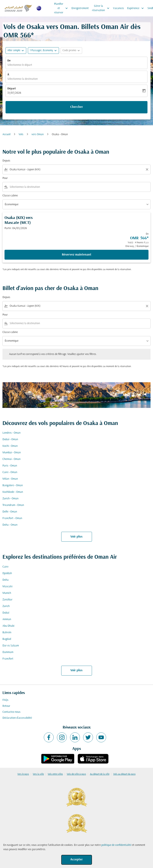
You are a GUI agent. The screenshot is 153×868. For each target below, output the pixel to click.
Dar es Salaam (11, 646)
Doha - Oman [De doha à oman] (10, 525)
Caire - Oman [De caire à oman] (10, 472)
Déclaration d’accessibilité (17, 718)
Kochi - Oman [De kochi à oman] (10, 446)
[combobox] (76, 170)
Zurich (6, 606)
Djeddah (7, 573)
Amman (7, 619)
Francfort (8, 659)
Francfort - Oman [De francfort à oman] (12, 518)
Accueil (6, 134)
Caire (5, 567)
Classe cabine (10, 196)
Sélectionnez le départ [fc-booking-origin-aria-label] (20, 65)
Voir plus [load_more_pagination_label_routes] (76, 537)
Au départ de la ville (100, 774)
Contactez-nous (11, 712)
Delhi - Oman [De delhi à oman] (10, 512)
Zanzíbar (7, 600)
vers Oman (38, 134)
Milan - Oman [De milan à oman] (10, 479)
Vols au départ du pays (124, 774)
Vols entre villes (55, 774)
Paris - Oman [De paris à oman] (10, 466)
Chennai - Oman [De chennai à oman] (11, 459)
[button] (43, 51)
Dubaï (6, 613)
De (9, 61)
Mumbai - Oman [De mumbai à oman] (12, 453)
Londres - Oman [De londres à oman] (11, 433)
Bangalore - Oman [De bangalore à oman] (13, 485)
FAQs (5, 700)
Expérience (137, 8)
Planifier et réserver (62, 8)
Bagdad (7, 639)
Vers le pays (23, 774)
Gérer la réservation (102, 8)
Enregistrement (80, 8)
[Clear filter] (147, 169)
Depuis (6, 161)
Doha (6, 580)
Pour (5, 178)
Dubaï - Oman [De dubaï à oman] (10, 439)
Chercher (77, 107)
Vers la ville (38, 774)
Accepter (76, 860)
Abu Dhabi (8, 626)
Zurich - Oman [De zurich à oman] (10, 499)
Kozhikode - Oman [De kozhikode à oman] (13, 492)
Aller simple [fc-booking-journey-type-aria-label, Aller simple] (14, 50)
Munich (7, 593)
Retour (6, 706)
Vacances (118, 8)
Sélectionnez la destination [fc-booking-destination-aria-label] (23, 79)
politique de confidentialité (116, 845)
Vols (21, 134)
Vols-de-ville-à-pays (76, 774)
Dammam (8, 652)
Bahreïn (7, 633)
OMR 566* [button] (19, 36)
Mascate (7, 587)
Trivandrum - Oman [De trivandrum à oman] (13, 505)
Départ (12, 89)
